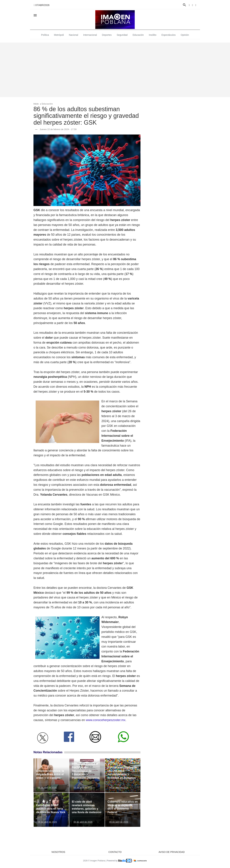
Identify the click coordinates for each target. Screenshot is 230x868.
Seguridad (122, 35)
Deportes (107, 35)
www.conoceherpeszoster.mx (106, 720)
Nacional (73, 35)
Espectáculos (169, 35)
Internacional (90, 35)
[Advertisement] (115, 70)
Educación (138, 35)
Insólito (153, 35)
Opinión (185, 35)
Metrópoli (59, 35)
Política (45, 35)
